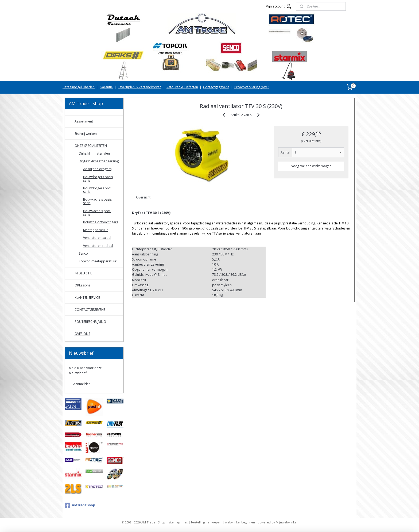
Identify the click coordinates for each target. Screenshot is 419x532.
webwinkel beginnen (240, 522)
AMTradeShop (80, 506)
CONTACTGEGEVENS (90, 310)
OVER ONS (82, 334)
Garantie (106, 87)
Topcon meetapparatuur (98, 261)
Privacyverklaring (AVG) (252, 87)
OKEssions (82, 285)
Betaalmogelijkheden (79, 87)
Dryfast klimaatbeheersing (99, 161)
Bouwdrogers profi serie (98, 190)
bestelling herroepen (206, 522)
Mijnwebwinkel (287, 522)
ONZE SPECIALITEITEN (91, 146)
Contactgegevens (216, 87)
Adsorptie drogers (97, 169)
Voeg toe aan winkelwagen (311, 166)
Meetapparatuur (96, 230)
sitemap (174, 522)
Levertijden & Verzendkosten (140, 87)
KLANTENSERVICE (87, 298)
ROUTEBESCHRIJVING (90, 322)
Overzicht (143, 197)
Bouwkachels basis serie (97, 201)
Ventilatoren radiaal (98, 246)
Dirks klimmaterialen (94, 153)
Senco (83, 253)
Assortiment (84, 121)
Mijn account (279, 6)
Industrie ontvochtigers (101, 222)
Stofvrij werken (86, 134)
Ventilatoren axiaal (97, 238)
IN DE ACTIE (83, 273)
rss (186, 522)
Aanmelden (82, 384)
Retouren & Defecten (182, 87)
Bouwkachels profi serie (97, 213)
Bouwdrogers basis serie (98, 179)
